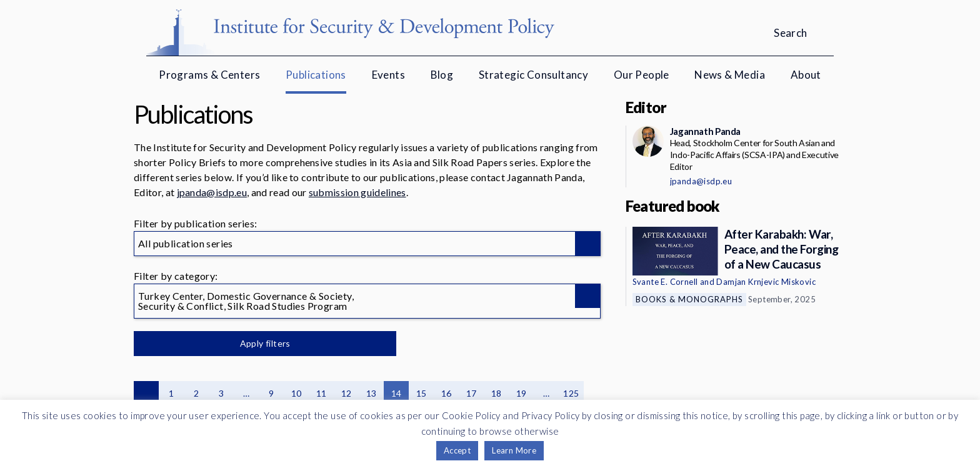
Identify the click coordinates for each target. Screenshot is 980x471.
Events (388, 75)
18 (497, 393)
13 (372, 393)
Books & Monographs (689, 299)
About (806, 75)
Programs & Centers (209, 75)
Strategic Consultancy (533, 75)
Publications (316, 75)
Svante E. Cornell (665, 282)
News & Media (730, 75)
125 (571, 393)
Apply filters (265, 343)
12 (347, 393)
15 (422, 393)
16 (447, 393)
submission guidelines (357, 192)
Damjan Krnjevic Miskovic (766, 282)
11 (322, 393)
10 (297, 393)
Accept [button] (457, 450)
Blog (442, 75)
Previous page (146, 394)
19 (522, 393)
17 (472, 393)
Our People (642, 75)
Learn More (514, 450)
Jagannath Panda (705, 131)
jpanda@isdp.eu (212, 192)
